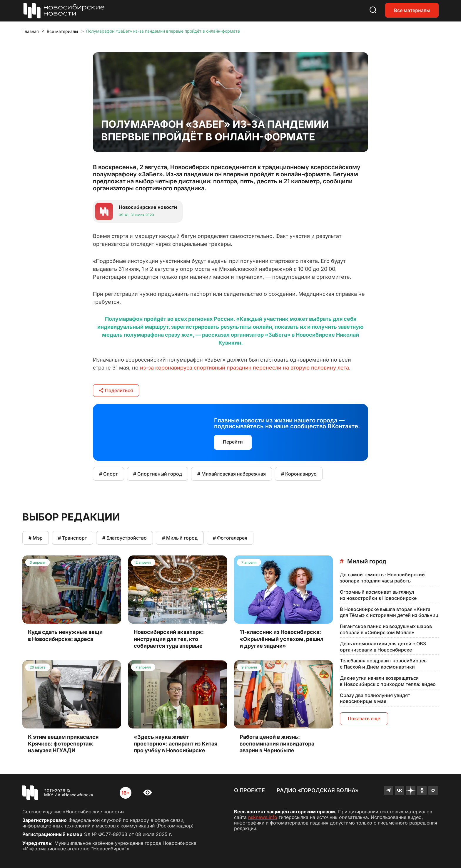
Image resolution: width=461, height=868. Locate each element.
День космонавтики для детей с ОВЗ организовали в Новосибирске (383, 647)
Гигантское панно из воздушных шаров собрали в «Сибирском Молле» (386, 629)
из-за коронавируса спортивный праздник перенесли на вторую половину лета (244, 368)
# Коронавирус (299, 474)
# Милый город (180, 538)
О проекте (249, 790)
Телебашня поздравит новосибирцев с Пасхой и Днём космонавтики (383, 664)
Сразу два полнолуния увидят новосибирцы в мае (375, 698)
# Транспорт (72, 538)
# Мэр (36, 538)
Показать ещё (364, 718)
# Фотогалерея (230, 538)
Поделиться (116, 390)
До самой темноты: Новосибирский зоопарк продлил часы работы (382, 578)
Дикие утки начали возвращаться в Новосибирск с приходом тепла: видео (388, 681)
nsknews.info (263, 817)
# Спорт (108, 474)
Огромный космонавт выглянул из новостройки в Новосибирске (378, 595)
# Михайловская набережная (232, 474)
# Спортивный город (158, 474)
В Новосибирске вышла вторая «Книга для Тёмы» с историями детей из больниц (389, 612)
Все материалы (412, 10)
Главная (31, 31)
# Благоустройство (125, 538)
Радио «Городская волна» (318, 790)
